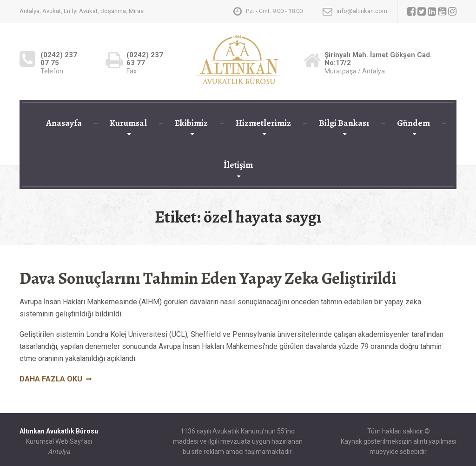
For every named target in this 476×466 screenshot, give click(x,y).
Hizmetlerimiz (263, 123)
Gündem (413, 123)
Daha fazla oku (51, 379)
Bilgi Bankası (344, 123)
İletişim (238, 165)
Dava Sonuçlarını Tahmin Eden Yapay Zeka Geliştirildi (208, 278)
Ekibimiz (191, 123)
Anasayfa (64, 123)
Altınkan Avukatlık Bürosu (59, 431)
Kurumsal (128, 123)
